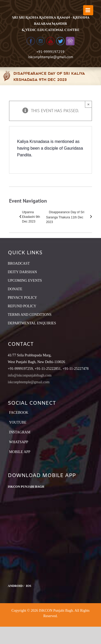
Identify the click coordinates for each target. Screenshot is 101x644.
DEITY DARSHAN (22, 272)
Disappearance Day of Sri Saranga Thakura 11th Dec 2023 (65, 217)
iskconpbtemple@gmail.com (51, 57)
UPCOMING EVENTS (25, 281)
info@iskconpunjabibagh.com (30, 375)
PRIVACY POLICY (22, 298)
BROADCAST (19, 263)
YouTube (18, 422)
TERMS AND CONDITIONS (30, 315)
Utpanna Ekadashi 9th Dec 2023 (31, 217)
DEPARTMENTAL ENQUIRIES (32, 323)
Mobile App (20, 452)
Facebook (19, 413)
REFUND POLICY (22, 306)
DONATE (15, 289)
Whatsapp (19, 442)
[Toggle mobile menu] (88, 10)
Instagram (20, 432)
